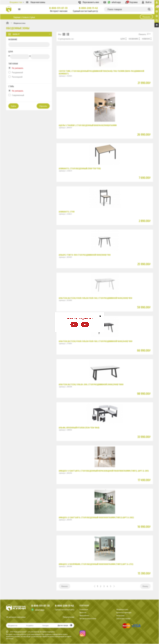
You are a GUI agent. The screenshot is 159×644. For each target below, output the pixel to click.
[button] (74, 325)
